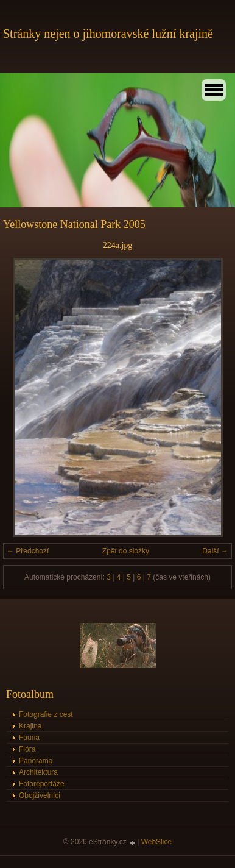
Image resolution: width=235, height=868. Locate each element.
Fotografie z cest (46, 714)
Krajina (30, 726)
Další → (215, 551)
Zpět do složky (126, 551)
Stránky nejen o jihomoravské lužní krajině (108, 34)
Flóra (27, 749)
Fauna (29, 738)
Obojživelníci (40, 795)
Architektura (38, 772)
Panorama (36, 761)
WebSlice (156, 842)
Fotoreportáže (42, 784)
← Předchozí (28, 551)
